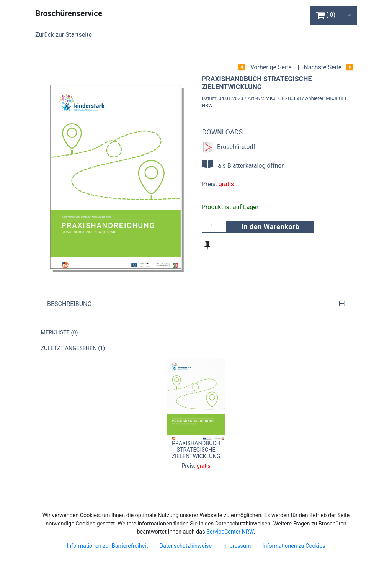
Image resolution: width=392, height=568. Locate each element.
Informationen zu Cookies (294, 546)
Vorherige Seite (271, 67)
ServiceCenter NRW (230, 532)
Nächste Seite (323, 67)
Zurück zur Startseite (64, 35)
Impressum (237, 546)
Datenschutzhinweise (185, 546)
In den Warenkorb (270, 227)
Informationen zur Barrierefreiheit (107, 546)
